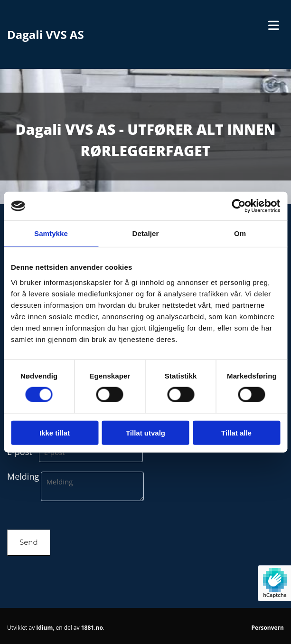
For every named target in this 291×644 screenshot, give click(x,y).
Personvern (268, 628)
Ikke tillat (55, 432)
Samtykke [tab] (51, 233)
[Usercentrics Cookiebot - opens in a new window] (239, 206)
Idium (44, 628)
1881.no (92, 628)
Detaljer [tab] (146, 233)
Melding (23, 476)
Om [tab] (240, 233)
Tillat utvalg (145, 432)
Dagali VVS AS (46, 34)
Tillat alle (236, 432)
